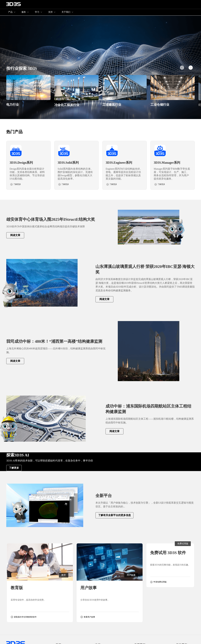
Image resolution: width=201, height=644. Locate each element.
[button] (191, 68)
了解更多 (14, 468)
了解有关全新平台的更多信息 (114, 515)
